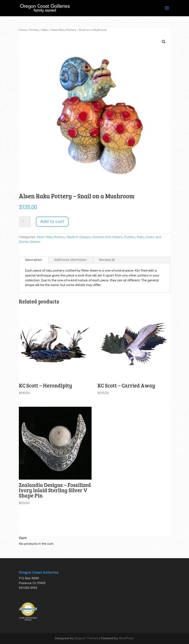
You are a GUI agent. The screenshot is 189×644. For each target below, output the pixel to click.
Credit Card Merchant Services (28, 619)
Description (34, 260)
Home (23, 30)
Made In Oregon (79, 237)
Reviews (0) (107, 260)
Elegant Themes (86, 638)
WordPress (126, 638)
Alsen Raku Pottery (51, 237)
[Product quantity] (25, 222)
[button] (164, 42)
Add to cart (52, 222)
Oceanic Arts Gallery (107, 237)
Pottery (34, 30)
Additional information (70, 260)
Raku (45, 30)
